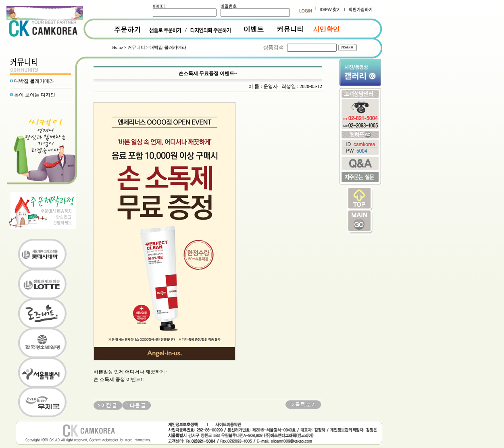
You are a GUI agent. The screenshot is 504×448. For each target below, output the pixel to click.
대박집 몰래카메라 (34, 81)
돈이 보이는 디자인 (35, 95)
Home (117, 47)
